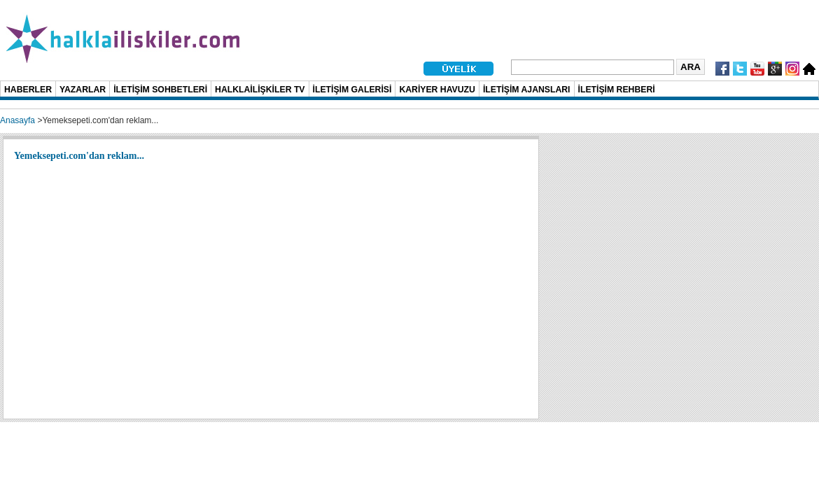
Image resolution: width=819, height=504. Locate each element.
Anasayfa (17, 120)
